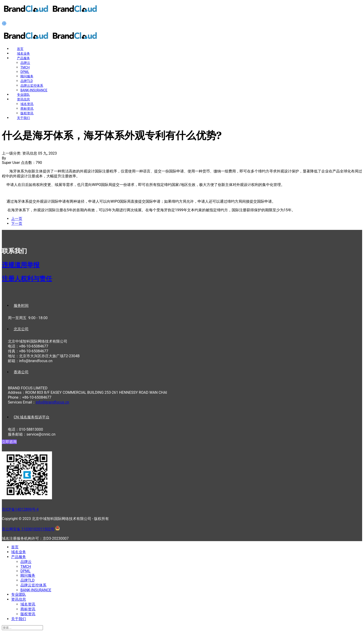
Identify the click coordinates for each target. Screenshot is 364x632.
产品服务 (23, 58)
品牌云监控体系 (32, 86)
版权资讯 (27, 113)
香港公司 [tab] (21, 372)
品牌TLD (27, 81)
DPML (25, 72)
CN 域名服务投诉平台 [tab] (32, 417)
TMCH (25, 67)
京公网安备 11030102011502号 (28, 529)
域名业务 (23, 53)
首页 (20, 49)
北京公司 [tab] (21, 329)
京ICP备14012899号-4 (20, 509)
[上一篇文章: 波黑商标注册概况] (17, 219)
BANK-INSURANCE (34, 90)
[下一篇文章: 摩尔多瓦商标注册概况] (17, 223)
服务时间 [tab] (21, 306)
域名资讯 (27, 104)
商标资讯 (27, 109)
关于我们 (23, 118)
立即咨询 (9, 442)
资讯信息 (23, 99)
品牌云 (25, 63)
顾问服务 (27, 76)
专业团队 (23, 95)
